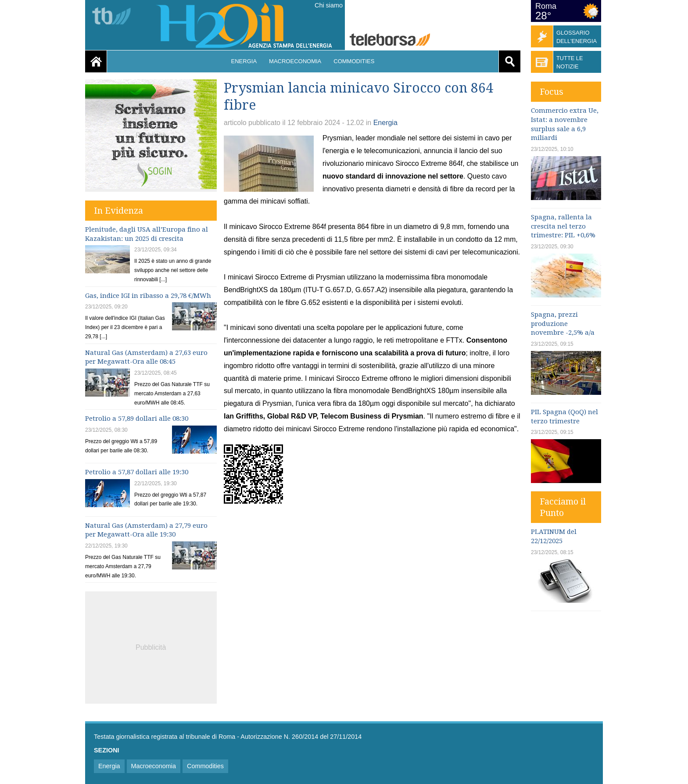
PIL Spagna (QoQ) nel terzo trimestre (564, 417)
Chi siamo (329, 5)
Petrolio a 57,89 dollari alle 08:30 (137, 419)
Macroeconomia (295, 61)
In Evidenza (118, 211)
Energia (244, 61)
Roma (546, 6)
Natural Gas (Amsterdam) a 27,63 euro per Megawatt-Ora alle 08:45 (146, 357)
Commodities (354, 61)
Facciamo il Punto (563, 507)
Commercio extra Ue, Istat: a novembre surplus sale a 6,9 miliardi (565, 124)
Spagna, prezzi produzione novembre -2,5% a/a (563, 324)
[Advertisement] (151, 646)
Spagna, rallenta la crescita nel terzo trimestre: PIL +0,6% (563, 226)
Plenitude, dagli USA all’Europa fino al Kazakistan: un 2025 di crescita (147, 234)
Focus (552, 92)
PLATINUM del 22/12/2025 (554, 536)
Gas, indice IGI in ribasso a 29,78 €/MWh (148, 296)
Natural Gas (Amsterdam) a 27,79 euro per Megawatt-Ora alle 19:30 (146, 530)
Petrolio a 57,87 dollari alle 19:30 (137, 472)
